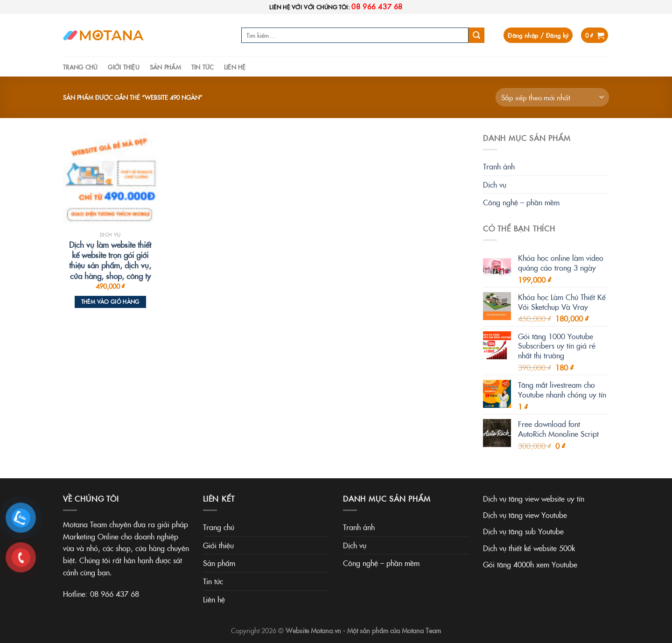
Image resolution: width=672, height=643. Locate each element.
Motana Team (421, 630)
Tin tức (203, 67)
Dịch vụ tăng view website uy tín (534, 498)
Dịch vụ (495, 184)
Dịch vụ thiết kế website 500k (529, 548)
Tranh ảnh (499, 166)
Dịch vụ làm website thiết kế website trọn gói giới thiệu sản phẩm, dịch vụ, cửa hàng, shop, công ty (110, 260)
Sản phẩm (165, 67)
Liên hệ (235, 67)
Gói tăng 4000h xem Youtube (530, 564)
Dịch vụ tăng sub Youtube (523, 531)
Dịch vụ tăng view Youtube (525, 515)
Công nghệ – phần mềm (521, 202)
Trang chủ (80, 67)
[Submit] (476, 35)
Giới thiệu (124, 67)
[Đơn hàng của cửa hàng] (552, 97)
